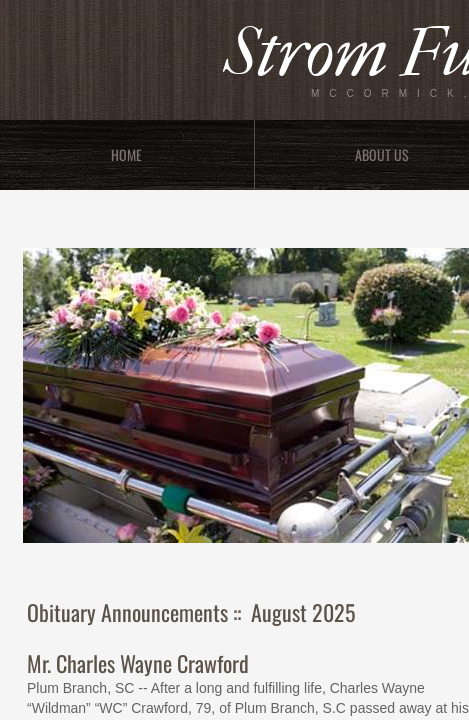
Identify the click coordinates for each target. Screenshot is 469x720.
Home (126, 154)
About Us (382, 154)
